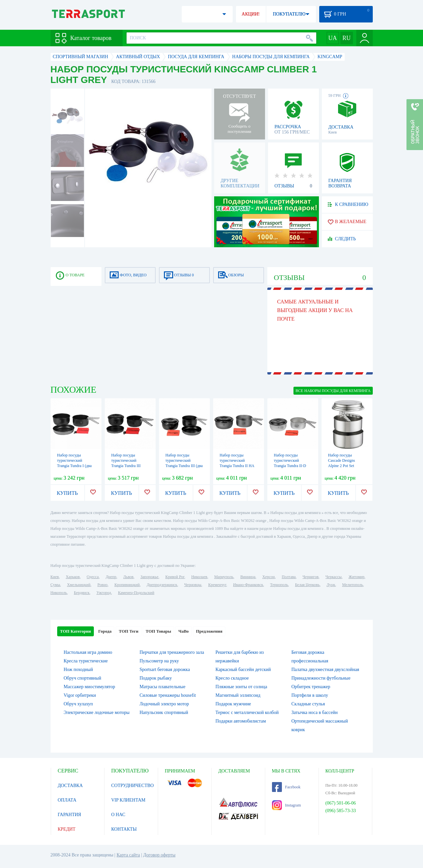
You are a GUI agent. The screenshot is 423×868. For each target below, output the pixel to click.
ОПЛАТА (67, 800)
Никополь (59, 593)
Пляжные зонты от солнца (241, 687)
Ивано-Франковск (248, 585)
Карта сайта (128, 855)
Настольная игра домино (88, 652)
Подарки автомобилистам (241, 721)
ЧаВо (184, 631)
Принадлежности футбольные (321, 678)
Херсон (269, 577)
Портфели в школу (310, 695)
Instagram (287, 805)
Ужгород (104, 593)
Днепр (111, 577)
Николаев (199, 577)
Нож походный (78, 670)
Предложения (209, 631)
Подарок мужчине (233, 704)
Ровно (102, 585)
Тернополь (279, 585)
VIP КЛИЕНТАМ (129, 800)
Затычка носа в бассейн (315, 712)
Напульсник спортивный (164, 712)
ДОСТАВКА (70, 786)
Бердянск (82, 593)
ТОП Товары (158, 631)
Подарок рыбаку (156, 678)
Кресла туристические (86, 661)
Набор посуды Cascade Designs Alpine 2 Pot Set (342, 460)
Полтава (289, 577)
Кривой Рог (175, 577)
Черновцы (193, 585)
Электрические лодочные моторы (97, 712)
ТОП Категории (76, 631)
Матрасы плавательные (162, 687)
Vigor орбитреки (80, 695)
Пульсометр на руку (159, 661)
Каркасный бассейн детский (243, 670)
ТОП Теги (128, 631)
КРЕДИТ (67, 829)
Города (105, 631)
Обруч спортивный (83, 678)
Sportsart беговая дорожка (165, 670)
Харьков (73, 577)
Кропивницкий (127, 585)
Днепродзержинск (162, 585)
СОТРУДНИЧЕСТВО (133, 786)
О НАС (118, 815)
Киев (55, 577)
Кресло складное (232, 678)
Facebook (286, 787)
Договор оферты (159, 855)
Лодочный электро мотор (164, 704)
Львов (128, 577)
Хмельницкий (79, 585)
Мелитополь (352, 585)
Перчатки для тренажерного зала (172, 652)
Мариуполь (224, 577)
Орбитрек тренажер (311, 687)
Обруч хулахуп (78, 704)
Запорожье (149, 577)
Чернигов (311, 577)
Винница (248, 577)
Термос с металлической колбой (247, 712)
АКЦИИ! (250, 14)
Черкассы (334, 577)
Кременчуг (217, 585)
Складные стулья (308, 704)
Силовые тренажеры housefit (168, 695)
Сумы (55, 585)
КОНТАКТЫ (124, 829)
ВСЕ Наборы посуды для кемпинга (333, 391)
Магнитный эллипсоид (238, 695)
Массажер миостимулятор (90, 687)
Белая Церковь (307, 585)
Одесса (93, 577)
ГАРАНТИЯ (70, 815)
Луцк (331, 585)
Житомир (357, 577)
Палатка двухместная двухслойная (325, 670)
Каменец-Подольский (136, 593)
